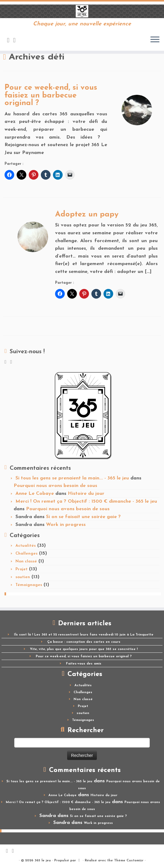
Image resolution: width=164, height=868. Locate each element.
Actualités (26, 546)
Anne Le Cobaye (35, 494)
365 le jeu (43, 861)
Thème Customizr (129, 861)
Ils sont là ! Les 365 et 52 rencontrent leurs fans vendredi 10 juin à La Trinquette (84, 635)
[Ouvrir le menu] (155, 40)
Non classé (26, 561)
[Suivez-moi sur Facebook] (16, 41)
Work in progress (66, 525)
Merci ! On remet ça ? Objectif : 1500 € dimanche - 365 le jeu (86, 501)
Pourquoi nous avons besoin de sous (55, 486)
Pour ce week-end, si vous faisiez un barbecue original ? (51, 95)
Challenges (26, 554)
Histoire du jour (86, 494)
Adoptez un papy (87, 215)
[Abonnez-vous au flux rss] (10, 41)
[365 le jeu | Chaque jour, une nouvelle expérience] (82, 11)
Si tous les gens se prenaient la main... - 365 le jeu (72, 478)
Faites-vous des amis (84, 664)
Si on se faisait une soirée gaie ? (83, 517)
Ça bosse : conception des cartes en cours (84, 642)
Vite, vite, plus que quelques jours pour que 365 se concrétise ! (84, 649)
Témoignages (29, 585)
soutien (23, 577)
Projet (21, 569)
